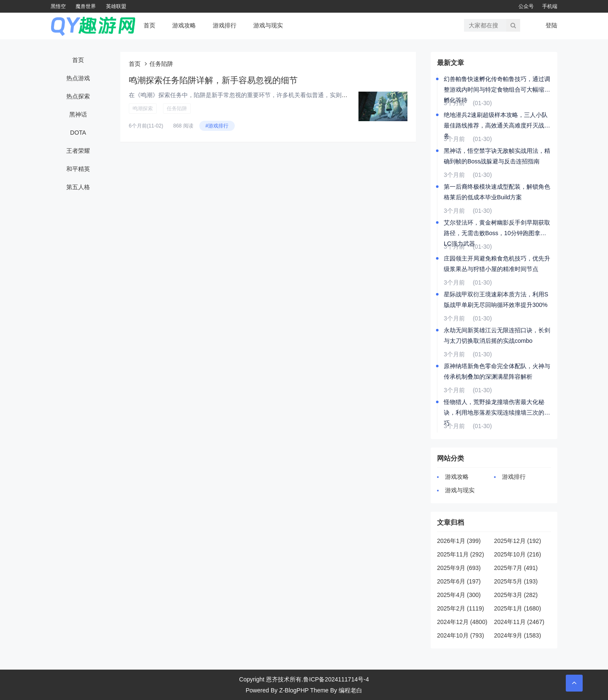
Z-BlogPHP (294, 690)
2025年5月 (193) (516, 581)
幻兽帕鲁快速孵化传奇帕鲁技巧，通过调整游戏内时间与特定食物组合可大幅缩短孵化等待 (497, 85)
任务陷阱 (177, 109)
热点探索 (78, 96)
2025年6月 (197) (459, 581)
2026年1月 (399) (459, 541)
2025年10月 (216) (517, 554)
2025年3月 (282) (516, 595)
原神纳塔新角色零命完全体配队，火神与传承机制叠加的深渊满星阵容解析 (497, 371)
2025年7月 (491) (516, 568)
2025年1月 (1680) (517, 608)
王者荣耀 (78, 151)
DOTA (78, 133)
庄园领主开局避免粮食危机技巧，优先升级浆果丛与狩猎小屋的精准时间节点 (497, 264)
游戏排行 (225, 25)
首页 (149, 25)
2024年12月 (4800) (462, 622)
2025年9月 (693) (459, 568)
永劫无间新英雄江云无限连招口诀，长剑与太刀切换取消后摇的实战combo (497, 335)
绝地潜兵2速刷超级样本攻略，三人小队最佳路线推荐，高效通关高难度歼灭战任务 (497, 121)
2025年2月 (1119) (460, 608)
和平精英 (78, 169)
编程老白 (350, 690)
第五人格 (78, 187)
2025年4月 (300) (459, 595)
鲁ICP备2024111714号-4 (336, 679)
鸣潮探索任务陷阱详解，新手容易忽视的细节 (213, 80)
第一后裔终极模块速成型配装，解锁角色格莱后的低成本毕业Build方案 (497, 192)
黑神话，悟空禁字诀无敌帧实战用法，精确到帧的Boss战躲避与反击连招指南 (497, 156)
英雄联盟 (116, 6)
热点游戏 (78, 78)
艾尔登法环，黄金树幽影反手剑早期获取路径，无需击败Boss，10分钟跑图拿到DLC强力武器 (497, 229)
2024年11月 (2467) (519, 622)
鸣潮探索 (143, 109)
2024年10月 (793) (460, 635)
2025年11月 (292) (460, 554)
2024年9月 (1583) (517, 635)
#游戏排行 (217, 126)
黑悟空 (58, 6)
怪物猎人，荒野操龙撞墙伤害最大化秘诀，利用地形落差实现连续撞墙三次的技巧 (497, 408)
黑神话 (78, 114)
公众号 (526, 6)
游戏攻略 (184, 25)
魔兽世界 (86, 6)
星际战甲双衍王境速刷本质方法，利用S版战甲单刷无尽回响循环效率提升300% (496, 300)
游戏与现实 (268, 25)
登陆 (551, 25)
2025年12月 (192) (517, 541)
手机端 (550, 6)
